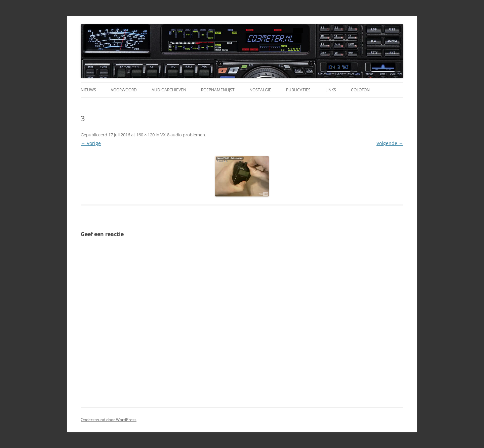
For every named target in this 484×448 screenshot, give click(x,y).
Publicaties (298, 90)
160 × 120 (145, 135)
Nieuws (88, 90)
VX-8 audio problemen (183, 135)
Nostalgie (260, 90)
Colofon (360, 90)
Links (331, 90)
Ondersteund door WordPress (109, 420)
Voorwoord (124, 90)
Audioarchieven (169, 90)
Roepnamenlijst (218, 90)
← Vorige (91, 143)
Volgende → (390, 143)
